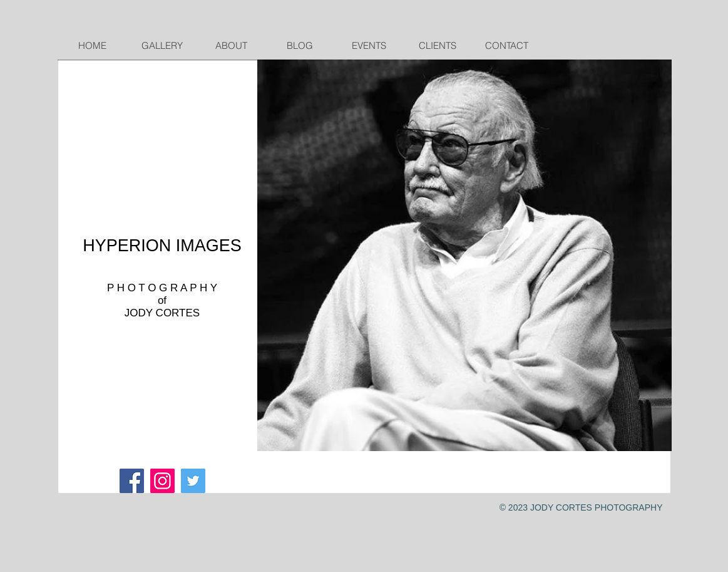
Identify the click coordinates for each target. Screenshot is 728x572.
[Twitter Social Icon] (193, 481)
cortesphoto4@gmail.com (148, 381)
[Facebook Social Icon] (132, 481)
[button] (464, 255)
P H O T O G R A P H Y (162, 288)
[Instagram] (162, 481)
